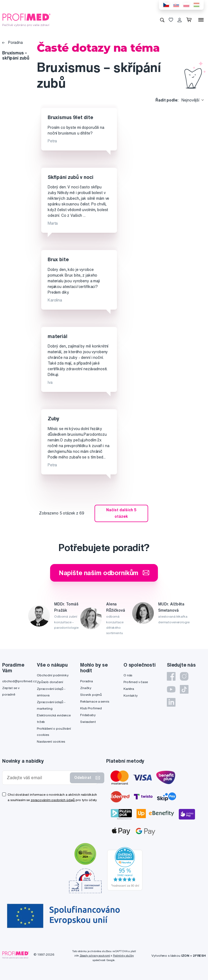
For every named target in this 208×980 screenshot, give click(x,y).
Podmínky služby (123, 956)
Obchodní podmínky (53, 675)
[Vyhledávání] (162, 20)
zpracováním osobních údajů (53, 800)
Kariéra (129, 689)
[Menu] (201, 20)
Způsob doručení (50, 682)
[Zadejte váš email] (37, 778)
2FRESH (199, 956)
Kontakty (131, 695)
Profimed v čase (136, 682)
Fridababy (88, 715)
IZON (185, 956)
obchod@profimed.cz (19, 681)
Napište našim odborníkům (104, 573)
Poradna (12, 42)
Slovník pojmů (91, 695)
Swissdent (88, 722)
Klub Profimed (91, 708)
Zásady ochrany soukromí (95, 956)
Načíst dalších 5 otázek (121, 513)
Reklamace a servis (95, 701)
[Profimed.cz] (27, 19)
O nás (128, 675)
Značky (86, 688)
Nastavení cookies (51, 741)
